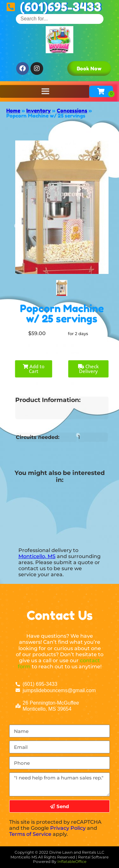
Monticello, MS (37, 556)
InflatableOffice (72, 861)
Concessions (72, 111)
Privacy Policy (68, 828)
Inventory (39, 111)
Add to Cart (34, 369)
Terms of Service (30, 834)
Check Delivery (88, 369)
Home (13, 111)
